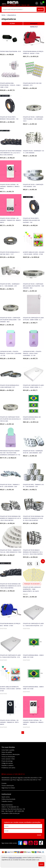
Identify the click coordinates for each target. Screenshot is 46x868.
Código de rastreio (7, 763)
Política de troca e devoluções (11, 754)
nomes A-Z (34, 27)
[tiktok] (41, 843)
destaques (34, 24)
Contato (4, 783)
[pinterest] (36, 843)
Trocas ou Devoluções (8, 757)
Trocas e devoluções (8, 786)
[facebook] (20, 843)
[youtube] (31, 843)
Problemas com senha (8, 768)
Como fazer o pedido (8, 750)
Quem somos (6, 797)
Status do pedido (7, 752)
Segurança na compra (8, 788)
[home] (13, 3)
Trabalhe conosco (7, 801)
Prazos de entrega (7, 761)
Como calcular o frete (8, 759)
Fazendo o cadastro (8, 765)
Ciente (41, 864)
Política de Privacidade (15, 857)
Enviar (39, 835)
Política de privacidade (8, 799)
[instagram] (25, 843)
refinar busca (12, 24)
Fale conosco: (13, 774)
